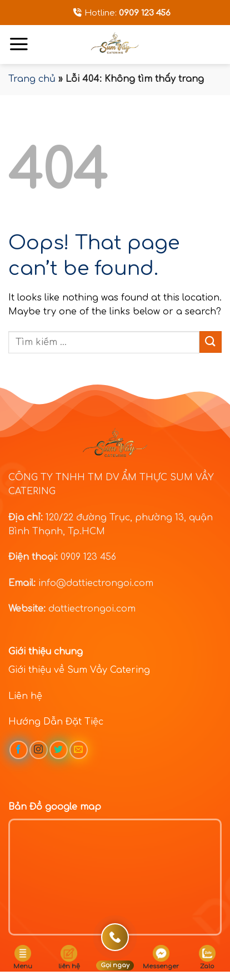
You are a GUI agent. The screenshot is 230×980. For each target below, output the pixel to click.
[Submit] (211, 342)
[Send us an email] (79, 750)
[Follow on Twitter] (59, 750)
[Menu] (19, 44)
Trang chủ (32, 79)
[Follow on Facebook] (19, 750)
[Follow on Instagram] (39, 750)
